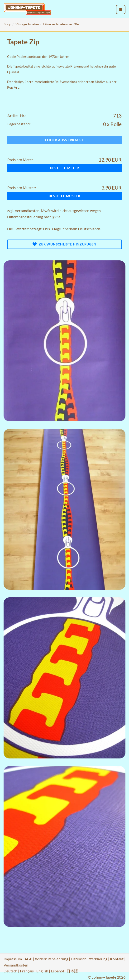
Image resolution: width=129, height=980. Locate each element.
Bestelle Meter (65, 168)
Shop (7, 24)
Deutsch (10, 971)
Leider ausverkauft (64, 140)
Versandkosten (27, 211)
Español (57, 971)
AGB (28, 959)
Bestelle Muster (64, 196)
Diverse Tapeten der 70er (62, 24)
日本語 (72, 971)
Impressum (13, 959)
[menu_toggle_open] (121, 9)
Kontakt (117, 959)
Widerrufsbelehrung (52, 959)
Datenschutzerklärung (89, 959)
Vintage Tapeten (27, 24)
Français (27, 971)
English (42, 971)
